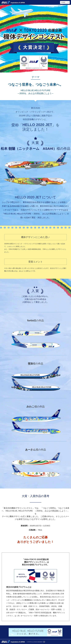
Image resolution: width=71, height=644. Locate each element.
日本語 (65, 2)
